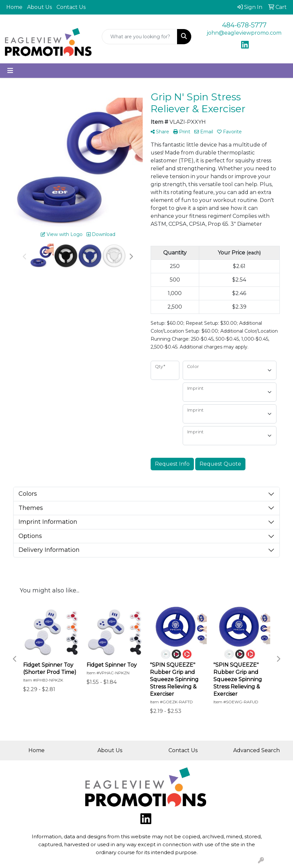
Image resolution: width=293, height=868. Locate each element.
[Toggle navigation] (10, 71)
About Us (39, 7)
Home (14, 7)
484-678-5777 (244, 25)
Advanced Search (256, 750)
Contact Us (71, 7)
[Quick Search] (140, 37)
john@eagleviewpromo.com (244, 33)
